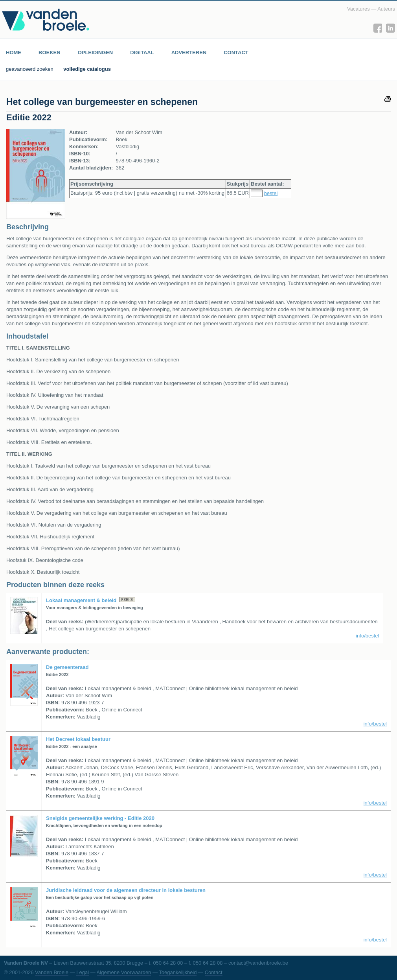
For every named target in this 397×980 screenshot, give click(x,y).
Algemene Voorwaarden (124, 972)
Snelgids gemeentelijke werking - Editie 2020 (100, 818)
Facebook (378, 28)
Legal (83, 972)
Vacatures (358, 9)
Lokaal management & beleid (81, 600)
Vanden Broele (52, 972)
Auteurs (386, 9)
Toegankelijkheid (178, 972)
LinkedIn (391, 28)
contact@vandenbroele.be (258, 963)
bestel (271, 193)
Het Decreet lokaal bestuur (78, 739)
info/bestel (367, 636)
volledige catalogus (87, 69)
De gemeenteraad (67, 667)
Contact (214, 972)
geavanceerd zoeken (30, 69)
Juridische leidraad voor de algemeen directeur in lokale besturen (126, 890)
